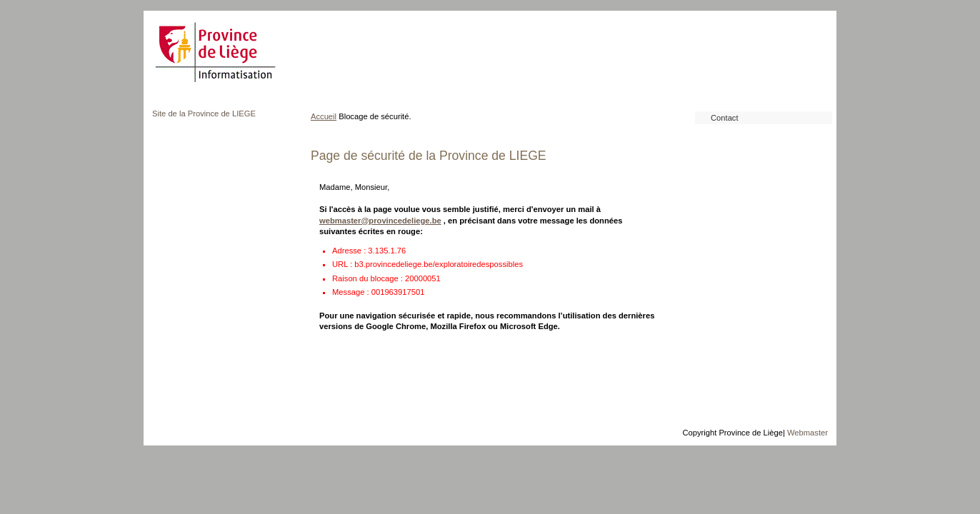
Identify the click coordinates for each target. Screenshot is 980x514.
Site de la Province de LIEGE (204, 114)
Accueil (324, 116)
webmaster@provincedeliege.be (380, 221)
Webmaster (807, 433)
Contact (725, 118)
